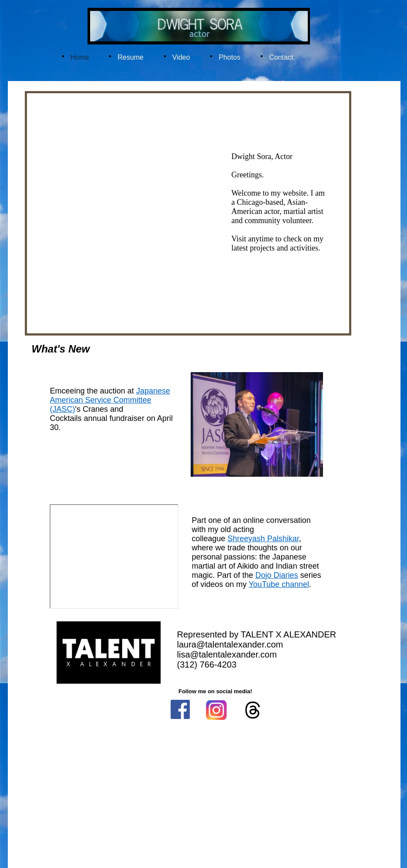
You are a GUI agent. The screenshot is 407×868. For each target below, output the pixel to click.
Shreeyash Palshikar (263, 539)
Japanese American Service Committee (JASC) (110, 400)
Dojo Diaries (277, 575)
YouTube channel (279, 584)
